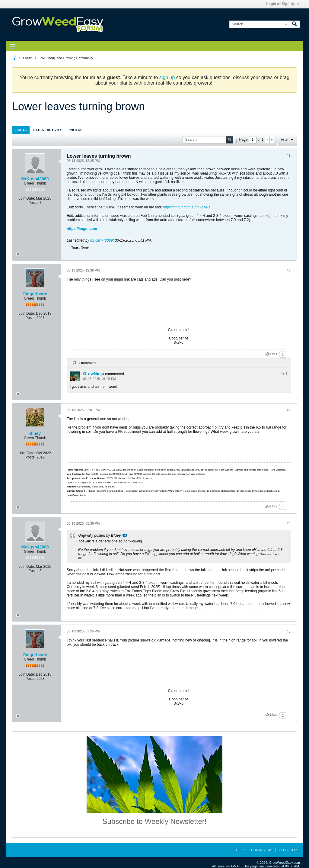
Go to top (288, 850)
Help (240, 850)
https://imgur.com (82, 229)
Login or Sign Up (283, 4)
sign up (167, 77)
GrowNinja (94, 374)
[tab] (21, 130)
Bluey (35, 433)
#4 (289, 524)
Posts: (33, 203)
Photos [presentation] (75, 130)
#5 (289, 632)
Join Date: (27, 198)
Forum (28, 58)
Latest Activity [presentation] (48, 130)
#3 (289, 410)
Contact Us (262, 850)
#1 (289, 156)
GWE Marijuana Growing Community (66, 58)
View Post (125, 535)
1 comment (87, 363)
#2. (284, 373)
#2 (289, 271)
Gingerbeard (35, 294)
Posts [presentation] (21, 130)
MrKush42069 (35, 179)
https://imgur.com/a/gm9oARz (187, 207)
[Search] (259, 24)
